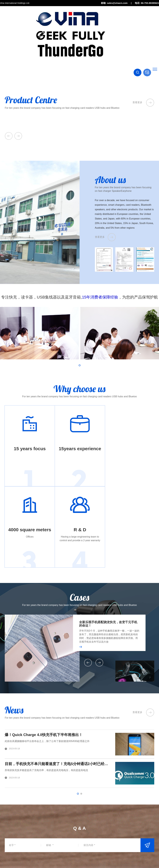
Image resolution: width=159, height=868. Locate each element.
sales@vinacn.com (21, 832)
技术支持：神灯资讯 (145, 859)
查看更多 (143, 102)
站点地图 (128, 859)
